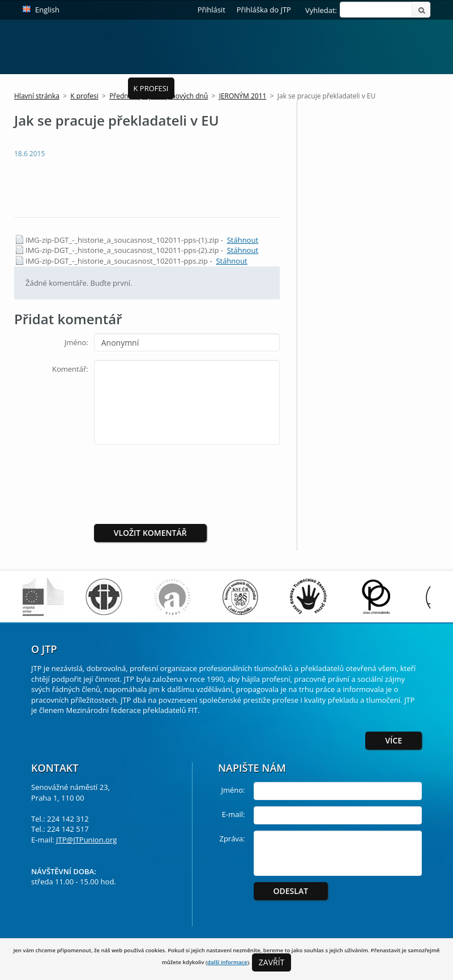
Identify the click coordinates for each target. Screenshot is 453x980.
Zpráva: (232, 839)
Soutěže (409, 88)
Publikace (255, 88)
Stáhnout (243, 240)
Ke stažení (362, 88)
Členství (76, 88)
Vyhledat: (321, 10)
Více (394, 740)
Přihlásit (211, 10)
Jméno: (76, 342)
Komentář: (70, 369)
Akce (113, 88)
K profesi (151, 88)
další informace (227, 962)
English (47, 10)
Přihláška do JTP (264, 10)
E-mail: (234, 814)
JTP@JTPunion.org (86, 840)
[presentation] (189, 475)
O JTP (40, 88)
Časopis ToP (308, 88)
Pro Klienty (202, 88)
